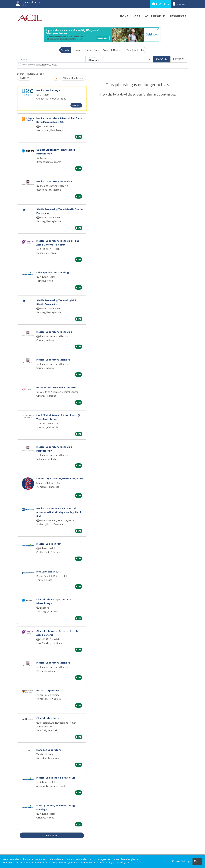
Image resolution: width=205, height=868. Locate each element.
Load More (52, 835)
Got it (197, 861)
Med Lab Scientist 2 (47, 572)
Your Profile (155, 16)
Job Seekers (160, 4)
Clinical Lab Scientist (48, 718)
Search (65, 50)
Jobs (136, 16)
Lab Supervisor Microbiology (53, 272)
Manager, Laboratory (49, 750)
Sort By (23, 78)
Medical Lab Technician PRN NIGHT (56, 778)
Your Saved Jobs (135, 50)
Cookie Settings (181, 861)
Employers (180, 4)
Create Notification (73, 78)
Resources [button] (178, 16)
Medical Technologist (49, 90)
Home (124, 16)
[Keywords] (52, 59)
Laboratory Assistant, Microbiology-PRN (60, 478)
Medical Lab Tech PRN (49, 544)
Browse (77, 50)
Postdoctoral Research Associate (56, 387)
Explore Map (92, 50)
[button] (179, 59)
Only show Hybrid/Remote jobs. (39, 65)
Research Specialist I (48, 690)
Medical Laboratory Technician (54, 181)
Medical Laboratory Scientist (53, 360)
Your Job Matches (113, 50)
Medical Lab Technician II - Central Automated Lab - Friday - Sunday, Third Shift (59, 512)
